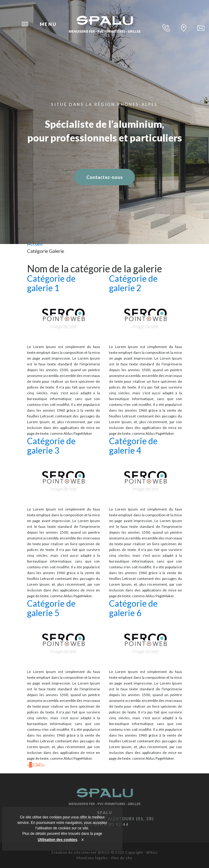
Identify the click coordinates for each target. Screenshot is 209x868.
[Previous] (28, 765)
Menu (25, 24)
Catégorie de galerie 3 (51, 446)
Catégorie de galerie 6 (133, 608)
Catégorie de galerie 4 (133, 446)
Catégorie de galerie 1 (51, 283)
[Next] (44, 765)
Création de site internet (74, 852)
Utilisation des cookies (57, 840)
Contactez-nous (104, 177)
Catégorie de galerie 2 (133, 283)
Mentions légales (92, 858)
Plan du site (122, 858)
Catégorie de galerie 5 (51, 608)
